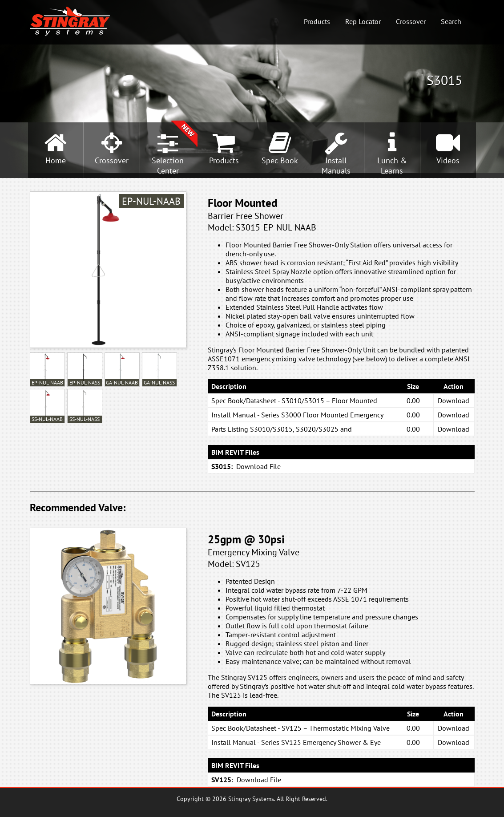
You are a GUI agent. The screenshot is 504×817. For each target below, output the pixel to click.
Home (56, 160)
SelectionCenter (168, 166)
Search (451, 21)
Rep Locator (363, 21)
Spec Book (280, 160)
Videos (448, 160)
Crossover (411, 21)
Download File (258, 466)
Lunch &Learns (392, 166)
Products (317, 21)
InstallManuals (336, 166)
